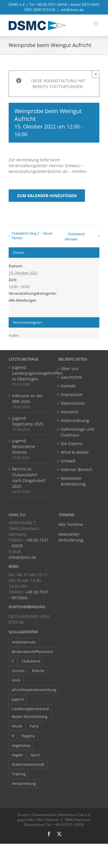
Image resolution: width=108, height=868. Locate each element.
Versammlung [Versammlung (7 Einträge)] (24, 784)
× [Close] (96, 74)
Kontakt (68, 386)
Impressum (72, 394)
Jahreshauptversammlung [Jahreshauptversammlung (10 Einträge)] (34, 690)
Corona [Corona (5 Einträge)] (18, 671)
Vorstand (69, 412)
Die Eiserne (72, 444)
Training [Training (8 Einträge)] (19, 774)
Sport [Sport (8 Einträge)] (35, 755)
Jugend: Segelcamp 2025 (28, 421)
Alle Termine (71, 524)
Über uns (70, 368)
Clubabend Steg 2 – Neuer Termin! (32, 236)
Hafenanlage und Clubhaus (77, 432)
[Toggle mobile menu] (96, 24)
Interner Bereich (77, 470)
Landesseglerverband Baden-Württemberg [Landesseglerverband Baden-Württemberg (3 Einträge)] (30, 713)
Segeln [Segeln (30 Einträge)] (17, 755)
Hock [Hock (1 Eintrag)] (16, 680)
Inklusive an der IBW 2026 (28, 398)
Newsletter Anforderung (73, 481)
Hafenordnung (75, 420)
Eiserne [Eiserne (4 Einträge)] (38, 671)
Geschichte (71, 377)
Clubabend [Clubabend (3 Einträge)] (31, 661)
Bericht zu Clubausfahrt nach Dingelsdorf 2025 (29, 478)
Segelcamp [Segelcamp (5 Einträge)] (21, 745)
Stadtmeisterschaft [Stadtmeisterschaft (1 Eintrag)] (28, 765)
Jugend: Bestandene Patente (24, 446)
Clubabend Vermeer (74, 237)
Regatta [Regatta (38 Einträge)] (28, 736)
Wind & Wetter (75, 452)
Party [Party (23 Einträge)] (34, 726)
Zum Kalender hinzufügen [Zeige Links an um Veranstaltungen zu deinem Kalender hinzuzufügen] (47, 196)
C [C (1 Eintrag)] (13, 661)
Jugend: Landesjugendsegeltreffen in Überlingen (30, 373)
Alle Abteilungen (22, 300)
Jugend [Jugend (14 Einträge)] (18, 699)
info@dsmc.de (72, 10)
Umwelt (68, 461)
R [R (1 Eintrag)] (13, 736)
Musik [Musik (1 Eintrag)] (17, 726)
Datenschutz (73, 403)
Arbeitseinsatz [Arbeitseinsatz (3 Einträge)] (24, 642)
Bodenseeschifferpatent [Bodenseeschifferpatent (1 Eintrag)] (32, 652)
